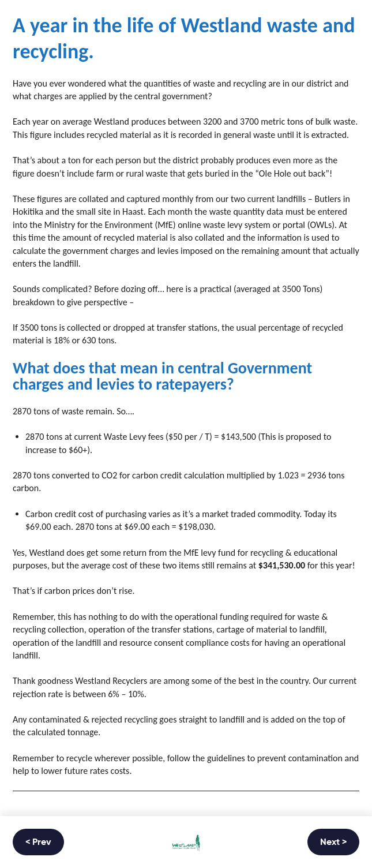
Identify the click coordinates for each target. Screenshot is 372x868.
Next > (333, 843)
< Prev (38, 843)
